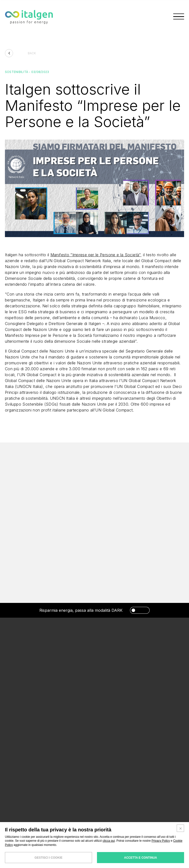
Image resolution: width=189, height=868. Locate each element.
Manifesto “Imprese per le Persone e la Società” (95, 256)
